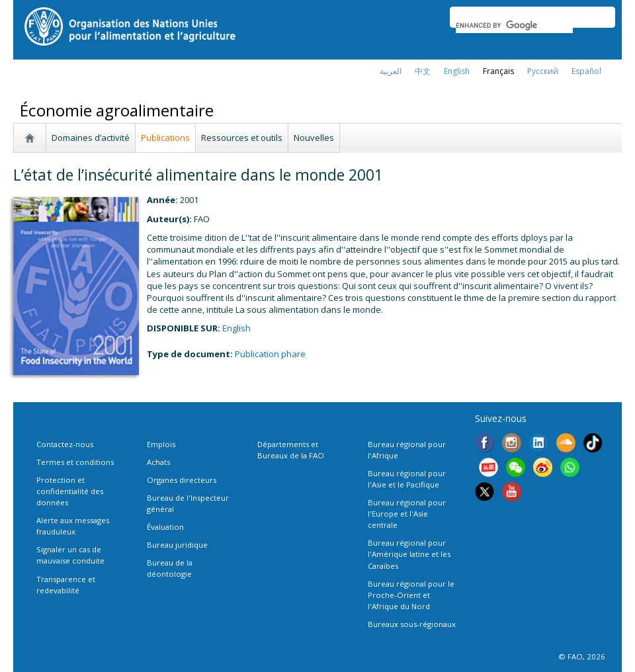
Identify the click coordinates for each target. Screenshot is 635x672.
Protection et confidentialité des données (70, 491)
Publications (165, 138)
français (498, 71)
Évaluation (165, 527)
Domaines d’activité (91, 138)
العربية (391, 71)
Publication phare (270, 354)
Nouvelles (314, 138)
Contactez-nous (65, 444)
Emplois (161, 444)
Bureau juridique (177, 545)
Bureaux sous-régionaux (412, 624)
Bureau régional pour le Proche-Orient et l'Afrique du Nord (411, 595)
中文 (423, 71)
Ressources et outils (242, 138)
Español (586, 71)
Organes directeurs (182, 480)
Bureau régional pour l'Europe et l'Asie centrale (407, 514)
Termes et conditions (75, 462)
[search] (514, 25)
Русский (543, 71)
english (457, 71)
